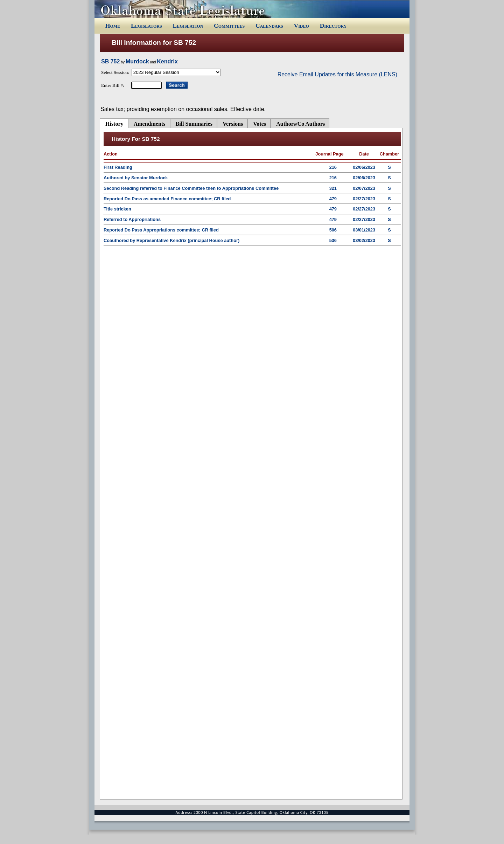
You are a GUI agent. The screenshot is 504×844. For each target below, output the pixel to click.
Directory (333, 26)
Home (113, 26)
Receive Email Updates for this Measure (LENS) (337, 74)
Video (301, 26)
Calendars (269, 26)
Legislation (188, 26)
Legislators (146, 26)
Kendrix (167, 61)
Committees (229, 26)
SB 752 (110, 61)
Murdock (137, 61)
